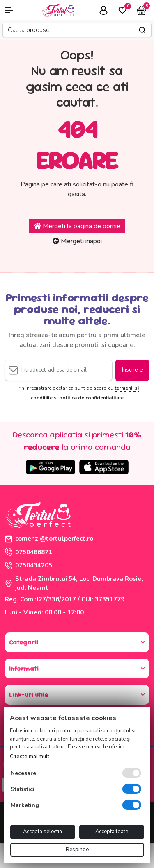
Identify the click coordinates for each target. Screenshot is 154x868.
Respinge (77, 850)
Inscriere (132, 370)
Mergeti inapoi (77, 241)
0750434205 (29, 565)
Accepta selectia (43, 832)
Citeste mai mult (30, 757)
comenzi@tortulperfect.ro (49, 539)
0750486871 (29, 552)
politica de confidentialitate (91, 398)
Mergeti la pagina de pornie (77, 226)
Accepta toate (112, 832)
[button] (13, 10)
